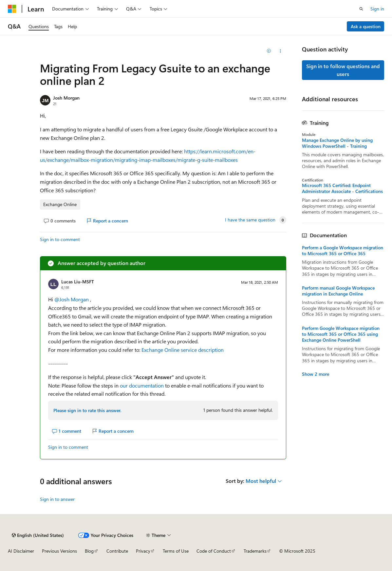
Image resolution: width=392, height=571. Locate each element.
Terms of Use (176, 551)
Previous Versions (59, 551)
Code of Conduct (214, 551)
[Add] (269, 51)
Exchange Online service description (183, 350)
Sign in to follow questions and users (343, 70)
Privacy (143, 551)
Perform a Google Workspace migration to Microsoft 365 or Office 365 (343, 251)
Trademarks (255, 551)
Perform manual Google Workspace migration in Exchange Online (338, 291)
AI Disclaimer (21, 551)
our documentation (142, 385)
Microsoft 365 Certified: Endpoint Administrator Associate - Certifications (342, 188)
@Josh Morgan (72, 299)
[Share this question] (280, 51)
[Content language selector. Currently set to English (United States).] (38, 535)
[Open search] (361, 9)
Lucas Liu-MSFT (78, 282)
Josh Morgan (66, 98)
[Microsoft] (12, 9)
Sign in (377, 9)
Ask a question (366, 26)
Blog (89, 551)
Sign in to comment (60, 239)
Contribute (117, 551)
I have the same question (250, 220)
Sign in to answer (57, 499)
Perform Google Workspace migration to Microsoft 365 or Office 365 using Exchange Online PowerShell (341, 334)
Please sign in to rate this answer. (87, 410)
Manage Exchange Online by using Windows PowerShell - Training (337, 143)
